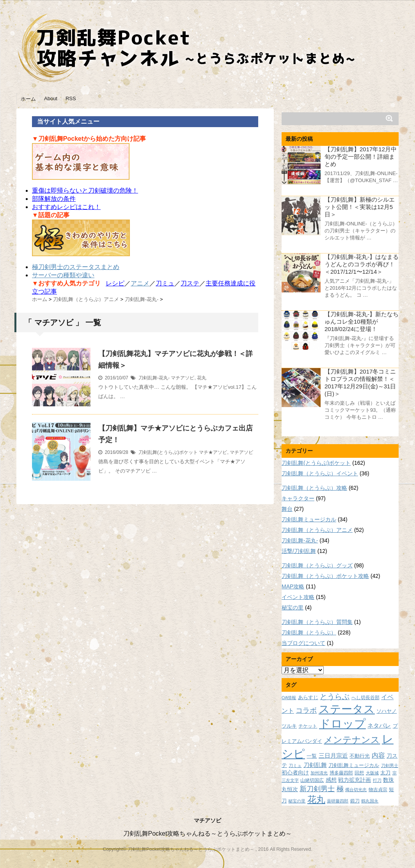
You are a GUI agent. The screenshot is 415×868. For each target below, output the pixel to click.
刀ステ (190, 283)
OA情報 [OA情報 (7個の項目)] (289, 698)
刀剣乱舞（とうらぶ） (309, 632)
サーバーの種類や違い (63, 275)
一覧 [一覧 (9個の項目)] (312, 756)
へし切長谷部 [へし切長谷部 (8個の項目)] (365, 697)
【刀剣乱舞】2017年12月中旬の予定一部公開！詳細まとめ (361, 157)
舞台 (287, 509)
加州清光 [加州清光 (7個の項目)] (319, 773)
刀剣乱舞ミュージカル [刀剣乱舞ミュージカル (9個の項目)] (354, 765)
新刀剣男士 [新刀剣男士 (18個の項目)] (317, 789)
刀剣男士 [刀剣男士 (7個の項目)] (390, 765)
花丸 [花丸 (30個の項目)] (316, 800)
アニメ (140, 283)
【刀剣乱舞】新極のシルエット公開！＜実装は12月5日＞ (360, 207)
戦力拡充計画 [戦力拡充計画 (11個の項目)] (355, 780)
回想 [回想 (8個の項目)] (359, 773)
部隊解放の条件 (54, 199)
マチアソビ (183, 378)
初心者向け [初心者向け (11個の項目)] (295, 772)
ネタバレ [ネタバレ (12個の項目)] (379, 726)
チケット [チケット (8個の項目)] (308, 726)
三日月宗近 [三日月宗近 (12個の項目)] (333, 756)
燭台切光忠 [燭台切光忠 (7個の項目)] (356, 790)
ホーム (28, 99)
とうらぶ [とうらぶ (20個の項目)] (335, 697)
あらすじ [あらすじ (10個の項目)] (308, 697)
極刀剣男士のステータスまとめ (76, 267)
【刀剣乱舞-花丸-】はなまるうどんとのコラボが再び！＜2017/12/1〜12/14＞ (362, 264)
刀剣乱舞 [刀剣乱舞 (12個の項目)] (315, 765)
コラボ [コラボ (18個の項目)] (306, 710)
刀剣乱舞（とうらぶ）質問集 (317, 622)
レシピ (115, 283)
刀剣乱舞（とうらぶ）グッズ (317, 565)
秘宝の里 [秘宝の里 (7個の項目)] (297, 801)
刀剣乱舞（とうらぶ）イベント (320, 473)
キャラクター (298, 498)
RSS (71, 98)
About (51, 98)
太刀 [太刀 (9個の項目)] (385, 773)
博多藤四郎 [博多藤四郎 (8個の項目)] (341, 773)
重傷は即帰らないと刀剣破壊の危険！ (85, 190)
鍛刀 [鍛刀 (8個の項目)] (355, 801)
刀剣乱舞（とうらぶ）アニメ (317, 530)
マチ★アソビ (213, 452)
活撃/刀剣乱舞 (299, 551)
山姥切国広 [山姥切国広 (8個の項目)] (312, 780)
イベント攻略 (298, 597)
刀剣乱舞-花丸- (154, 378)
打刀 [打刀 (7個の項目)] (377, 780)
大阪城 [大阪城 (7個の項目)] (372, 773)
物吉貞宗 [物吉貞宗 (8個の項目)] (378, 789)
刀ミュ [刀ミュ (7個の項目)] (295, 765)
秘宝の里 (293, 608)
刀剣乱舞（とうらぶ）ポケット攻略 (325, 576)
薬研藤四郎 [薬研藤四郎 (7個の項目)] (338, 801)
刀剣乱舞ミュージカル (309, 519)
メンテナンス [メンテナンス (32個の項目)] (352, 740)
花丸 (202, 378)
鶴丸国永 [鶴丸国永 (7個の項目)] (370, 801)
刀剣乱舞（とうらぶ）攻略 (314, 488)
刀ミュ (165, 283)
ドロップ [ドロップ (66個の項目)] (342, 724)
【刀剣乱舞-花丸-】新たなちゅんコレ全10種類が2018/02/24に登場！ (362, 322)
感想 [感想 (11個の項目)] (331, 780)
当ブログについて (303, 643)
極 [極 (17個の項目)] (340, 789)
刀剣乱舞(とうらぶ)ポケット (168, 452)
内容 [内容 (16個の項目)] (378, 755)
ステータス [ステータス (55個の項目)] (347, 709)
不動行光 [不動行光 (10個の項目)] (360, 756)
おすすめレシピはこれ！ (66, 207)
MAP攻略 (293, 586)
